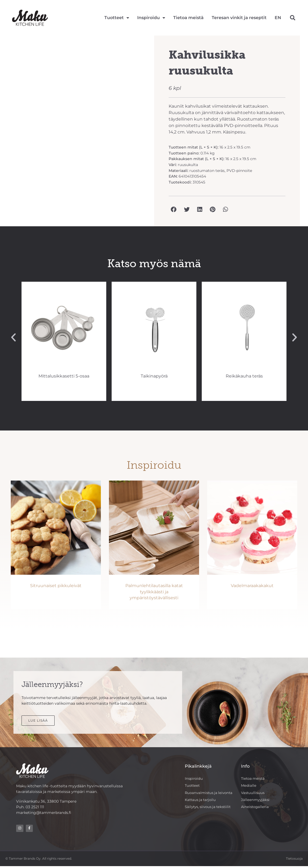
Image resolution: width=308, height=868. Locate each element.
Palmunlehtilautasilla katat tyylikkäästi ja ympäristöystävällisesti (154, 592)
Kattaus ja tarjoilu (201, 800)
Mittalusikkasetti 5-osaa (154, 376)
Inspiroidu (151, 18)
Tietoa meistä (188, 18)
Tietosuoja (294, 860)
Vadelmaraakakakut (252, 586)
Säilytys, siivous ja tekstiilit (210, 808)
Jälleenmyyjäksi (256, 800)
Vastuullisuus (253, 793)
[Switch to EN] (278, 18)
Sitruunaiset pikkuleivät (56, 586)
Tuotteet (117, 18)
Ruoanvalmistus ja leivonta (210, 793)
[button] (293, 18)
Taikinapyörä (244, 376)
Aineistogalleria (256, 808)
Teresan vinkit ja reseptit (239, 18)
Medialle (249, 786)
